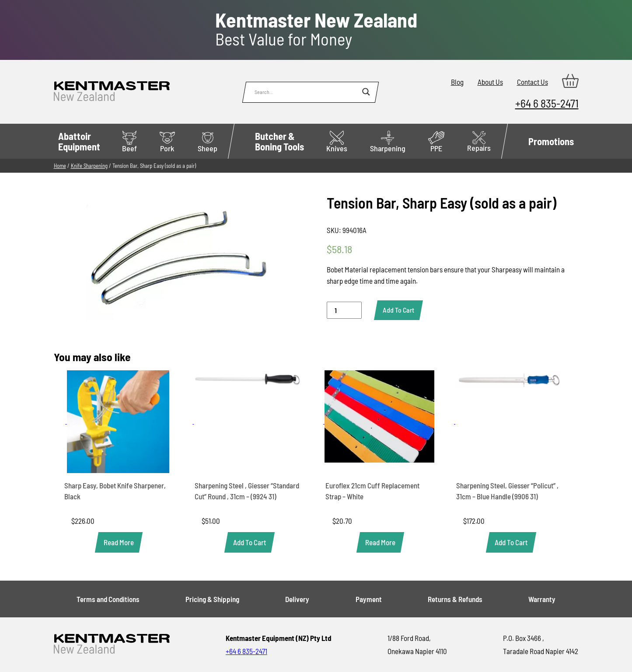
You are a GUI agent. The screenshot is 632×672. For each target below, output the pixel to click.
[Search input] (306, 92)
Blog (457, 82)
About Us (490, 82)
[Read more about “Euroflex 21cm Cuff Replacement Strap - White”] (380, 542)
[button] (250, 542)
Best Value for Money (316, 29)
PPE (436, 142)
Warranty (542, 599)
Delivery (297, 599)
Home (60, 166)
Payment (369, 599)
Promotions (551, 141)
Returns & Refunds (455, 599)
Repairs (479, 142)
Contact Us (532, 82)
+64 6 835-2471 (547, 103)
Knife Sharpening (89, 166)
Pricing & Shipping (212, 599)
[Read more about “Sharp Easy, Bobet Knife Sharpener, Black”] (119, 542)
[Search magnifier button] (366, 92)
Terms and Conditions (108, 599)
